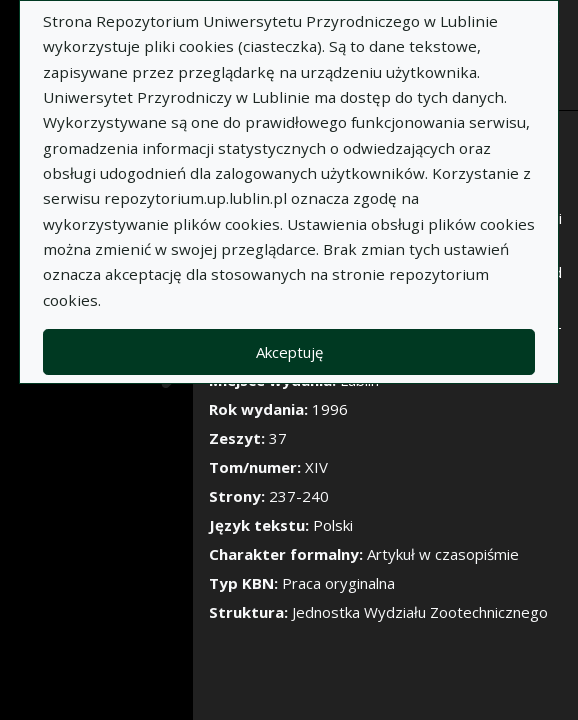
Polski (333, 525)
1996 (330, 409)
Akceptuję (289, 352)
